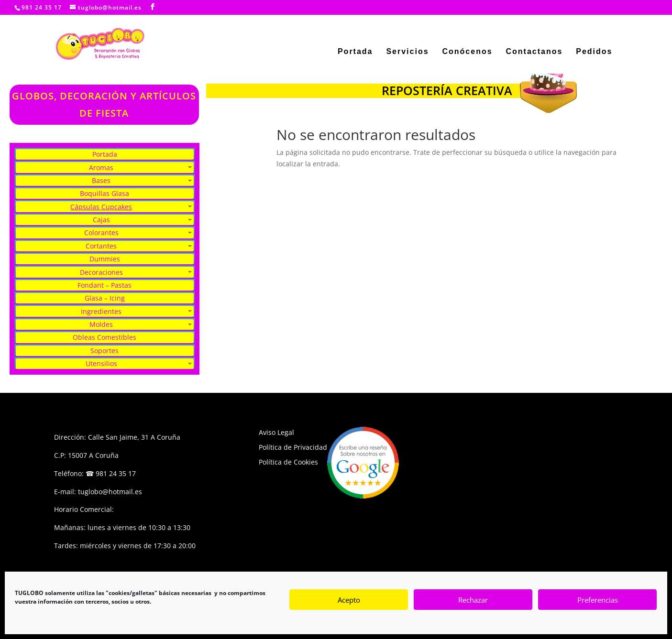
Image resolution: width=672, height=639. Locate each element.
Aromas (101, 168)
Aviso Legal (276, 432)
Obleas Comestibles (105, 337)
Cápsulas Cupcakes (101, 207)
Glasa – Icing (105, 298)
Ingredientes (101, 311)
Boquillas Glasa (105, 193)
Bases (101, 180)
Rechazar (473, 600)
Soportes (105, 351)
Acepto (349, 600)
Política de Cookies (288, 462)
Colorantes (101, 233)
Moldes (101, 324)
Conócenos (467, 52)
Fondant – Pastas (105, 285)
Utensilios (101, 363)
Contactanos (534, 52)
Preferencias (598, 600)
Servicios (407, 52)
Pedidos (594, 52)
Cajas (101, 220)
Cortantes (101, 246)
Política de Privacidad (293, 447)
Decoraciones (101, 272)
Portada (355, 52)
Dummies (105, 259)
